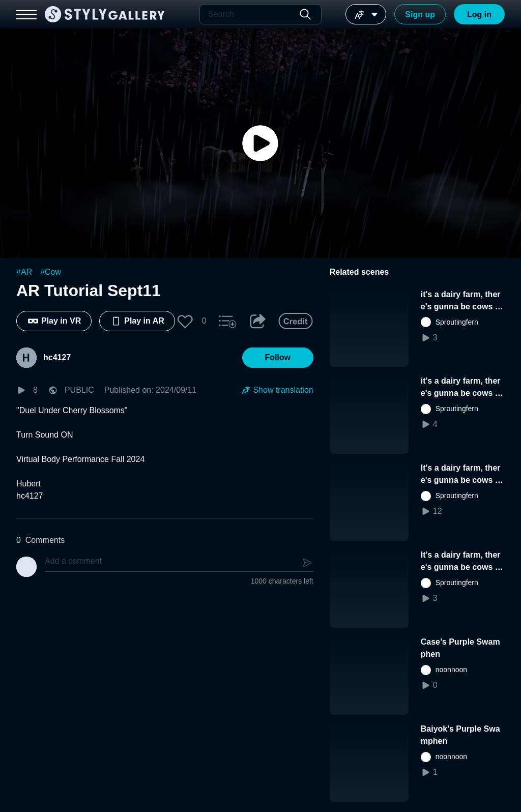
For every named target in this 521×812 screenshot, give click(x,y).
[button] (185, 321)
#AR (24, 272)
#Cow (51, 272)
